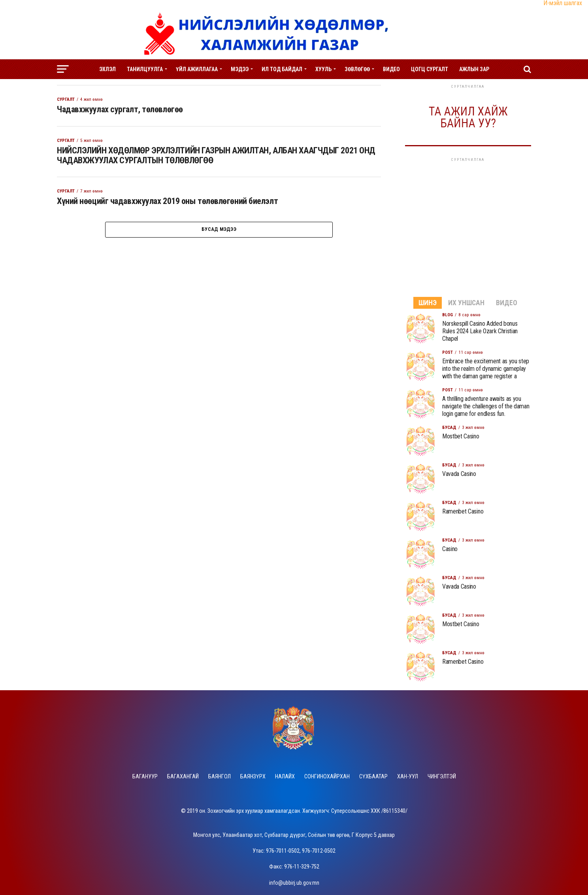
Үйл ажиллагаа (197, 69)
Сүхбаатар (373, 777)
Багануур (145, 777)
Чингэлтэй (442, 777)
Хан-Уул (408, 777)
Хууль (323, 69)
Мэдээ (240, 69)
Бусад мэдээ (219, 239)
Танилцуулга (145, 69)
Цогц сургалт (430, 69)
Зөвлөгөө (357, 69)
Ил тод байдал (282, 69)
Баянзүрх (253, 777)
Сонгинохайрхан (327, 777)
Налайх (285, 777)
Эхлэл (107, 69)
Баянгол (220, 777)
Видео (391, 69)
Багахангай (183, 777)
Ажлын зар (474, 69)
